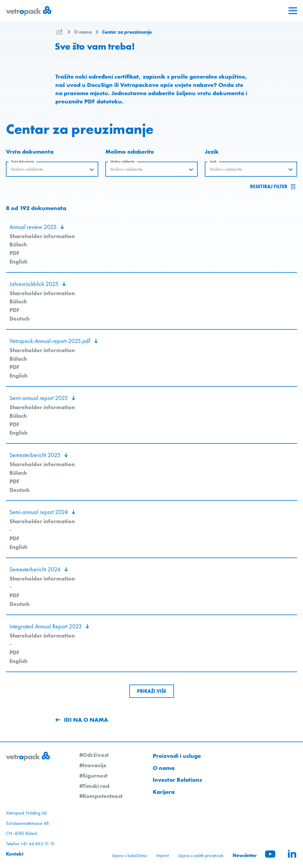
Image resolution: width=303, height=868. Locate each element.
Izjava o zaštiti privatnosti (201, 855)
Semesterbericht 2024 (36, 569)
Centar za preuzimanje (127, 32)
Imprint (162, 855)
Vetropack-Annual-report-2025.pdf (51, 341)
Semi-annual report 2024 (39, 512)
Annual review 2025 (34, 227)
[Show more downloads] (152, 691)
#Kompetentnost (101, 796)
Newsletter (245, 855)
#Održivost (94, 755)
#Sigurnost (93, 776)
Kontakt (15, 854)
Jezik (213, 161)
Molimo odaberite (123, 161)
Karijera (164, 792)
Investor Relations (177, 780)
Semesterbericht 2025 (36, 455)
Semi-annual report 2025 (39, 398)
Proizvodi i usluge (177, 756)
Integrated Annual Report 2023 (46, 626)
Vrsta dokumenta (22, 161)
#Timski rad (94, 786)
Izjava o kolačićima (129, 855)
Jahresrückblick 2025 (35, 284)
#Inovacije (93, 765)
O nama (83, 32)
